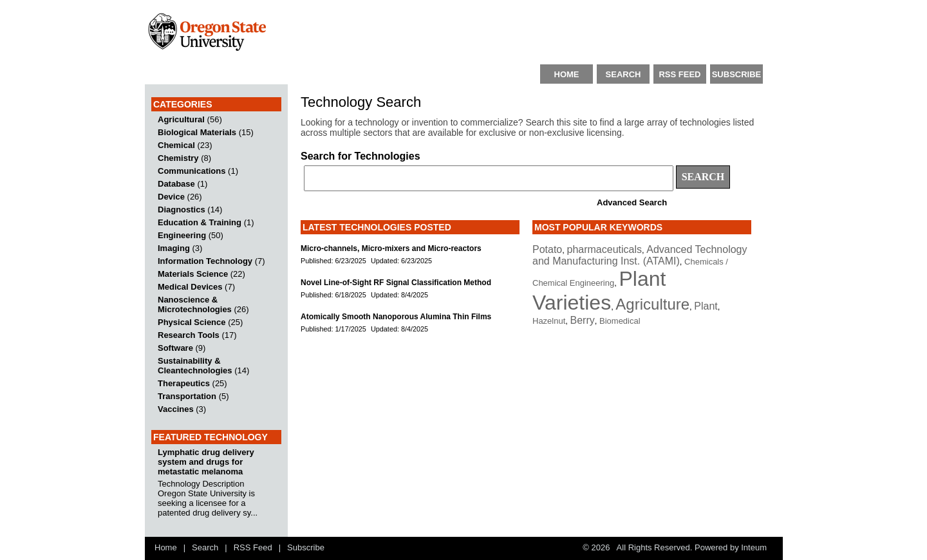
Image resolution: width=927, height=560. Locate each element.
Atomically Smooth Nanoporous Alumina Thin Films (396, 317)
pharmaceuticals (605, 249)
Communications (192, 171)
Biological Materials (197, 132)
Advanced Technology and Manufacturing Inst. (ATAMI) (640, 255)
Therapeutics (184, 383)
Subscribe (306, 547)
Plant (706, 306)
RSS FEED (679, 74)
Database (176, 184)
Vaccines (176, 409)
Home (166, 547)
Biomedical (620, 321)
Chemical (176, 145)
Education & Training (200, 222)
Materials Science (193, 274)
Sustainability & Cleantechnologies (195, 366)
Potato (547, 249)
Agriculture (652, 304)
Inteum (754, 547)
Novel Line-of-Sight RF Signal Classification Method (396, 283)
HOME (567, 74)
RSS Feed (253, 547)
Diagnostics (182, 210)
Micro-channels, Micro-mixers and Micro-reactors (391, 248)
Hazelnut (549, 321)
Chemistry (178, 158)
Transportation (187, 396)
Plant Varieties (599, 291)
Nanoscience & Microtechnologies (195, 304)
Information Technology (205, 261)
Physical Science (192, 322)
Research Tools (189, 335)
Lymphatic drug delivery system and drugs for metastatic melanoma (206, 462)
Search (205, 547)
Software (175, 348)
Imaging (174, 248)
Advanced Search (632, 202)
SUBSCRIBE (737, 74)
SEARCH (623, 74)
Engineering (182, 235)
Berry (583, 320)
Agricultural (181, 119)
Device (171, 197)
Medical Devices (190, 287)
